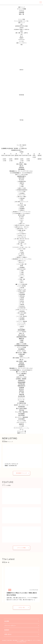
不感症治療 (21, 198)
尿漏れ (21, 200)
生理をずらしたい (21, 261)
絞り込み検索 (21, 330)
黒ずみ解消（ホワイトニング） (21, 202)
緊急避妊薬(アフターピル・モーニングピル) (21, 259)
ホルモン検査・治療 (21, 264)
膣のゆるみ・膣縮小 (21, 197)
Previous (1, 584)
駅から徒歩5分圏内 (21, 313)
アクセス (21, 11)
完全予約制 (21, 320)
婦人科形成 (21, 335)
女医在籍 (21, 288)
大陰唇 (21, 186)
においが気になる (21, 237)
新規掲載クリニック (21, 473)
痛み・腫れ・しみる (21, 244)
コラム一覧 (21, 607)
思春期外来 (21, 210)
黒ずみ (21, 283)
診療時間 (21, 12)
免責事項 (7, 630)
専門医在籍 (21, 296)
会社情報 (7, 621)
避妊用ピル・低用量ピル (21, 257)
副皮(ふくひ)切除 (21, 188)
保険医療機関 (21, 294)
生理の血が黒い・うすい (21, 229)
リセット (21, 328)
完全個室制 (21, 318)
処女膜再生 (21, 193)
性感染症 (21, 168)
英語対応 (21, 326)
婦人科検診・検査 (21, 164)
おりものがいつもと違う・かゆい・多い (21, 247)
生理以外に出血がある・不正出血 (21, 225)
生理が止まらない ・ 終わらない (21, 227)
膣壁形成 (21, 183)
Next (42, 584)
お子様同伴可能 (21, 308)
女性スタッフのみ (21, 289)
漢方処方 (21, 299)
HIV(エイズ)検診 (21, 249)
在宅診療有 (21, 419)
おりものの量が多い (21, 234)
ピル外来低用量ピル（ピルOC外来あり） (21, 173)
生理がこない (21, 223)
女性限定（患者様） (21, 291)
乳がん (21, 220)
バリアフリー (21, 398)
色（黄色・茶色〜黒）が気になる (21, 239)
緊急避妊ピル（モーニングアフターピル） (21, 171)
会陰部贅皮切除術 (21, 181)
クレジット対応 (21, 323)
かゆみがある (21, 240)
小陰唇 (21, 185)
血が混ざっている (21, 235)
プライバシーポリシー (10, 626)
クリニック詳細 (21, 9)
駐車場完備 (21, 311)
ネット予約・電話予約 (21, 316)
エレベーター (21, 400)
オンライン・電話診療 (21, 321)
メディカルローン (21, 325)
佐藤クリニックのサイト (21, 43)
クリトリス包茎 (21, 191)
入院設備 (21, 401)
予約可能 (21, 315)
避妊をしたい (21, 256)
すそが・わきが (21, 195)
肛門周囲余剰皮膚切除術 (21, 190)
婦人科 (21, 166)
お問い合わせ (8, 634)
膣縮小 (21, 277)
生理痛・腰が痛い (21, 230)
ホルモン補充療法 (21, 286)
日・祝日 (21, 303)
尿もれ (21, 281)
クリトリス (21, 276)
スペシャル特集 (21, 548)
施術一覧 (21, 14)
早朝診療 (21, 304)
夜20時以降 (21, 306)
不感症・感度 (21, 279)
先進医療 (21, 298)
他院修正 (21, 301)
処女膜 (21, 274)
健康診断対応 (21, 386)
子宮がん (21, 218)
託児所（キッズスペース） (21, 310)
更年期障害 (21, 169)
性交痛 (21, 252)
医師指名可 (21, 293)
